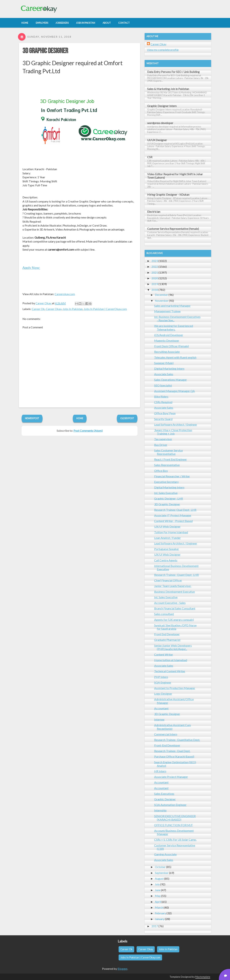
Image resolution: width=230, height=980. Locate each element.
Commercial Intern (166, 734)
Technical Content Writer (170, 671)
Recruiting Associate (167, 352)
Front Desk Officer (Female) (172, 346)
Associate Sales (164, 374)
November (162, 301)
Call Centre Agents (166, 560)
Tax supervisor (163, 439)
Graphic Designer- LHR (169, 498)
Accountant (161, 708)
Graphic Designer (165, 799)
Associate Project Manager (171, 777)
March (159, 907)
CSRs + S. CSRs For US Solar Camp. (175, 840)
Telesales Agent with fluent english (175, 357)
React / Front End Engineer (171, 459)
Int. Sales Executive (166, 493)
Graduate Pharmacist (167, 640)
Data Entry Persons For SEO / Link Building (173, 72)
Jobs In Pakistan (73, 309)
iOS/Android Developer (169, 335)
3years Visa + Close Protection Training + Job (173, 432)
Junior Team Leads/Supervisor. (173, 586)
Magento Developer (167, 340)
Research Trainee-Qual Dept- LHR (175, 510)
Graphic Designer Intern (162, 106)
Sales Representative (167, 465)
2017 (155, 926)
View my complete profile (163, 50)
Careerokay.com (65, 294)
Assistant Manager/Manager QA (174, 391)
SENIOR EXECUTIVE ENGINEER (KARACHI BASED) (175, 818)
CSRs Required (163, 402)
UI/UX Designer (157, 140)
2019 (155, 284)
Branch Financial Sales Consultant (175, 608)
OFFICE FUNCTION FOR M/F (173, 825)
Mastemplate (203, 977)
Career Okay (54, 309)
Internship (160, 810)
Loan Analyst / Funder (167, 538)
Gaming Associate (165, 854)
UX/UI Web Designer (167, 526)
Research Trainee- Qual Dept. (172, 751)
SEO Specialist (163, 385)
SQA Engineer (163, 682)
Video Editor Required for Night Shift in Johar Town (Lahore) (175, 176)
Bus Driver (161, 445)
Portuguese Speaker (167, 549)
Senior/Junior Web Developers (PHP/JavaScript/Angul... (173, 647)
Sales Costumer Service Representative (168, 452)
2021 (155, 272)
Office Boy (161, 471)
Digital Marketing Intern (169, 368)
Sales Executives (164, 794)
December (161, 295)
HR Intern (160, 771)
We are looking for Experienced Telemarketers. (174, 327)
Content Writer (164, 654)
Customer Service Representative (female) (173, 229)
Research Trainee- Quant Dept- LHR (176, 575)
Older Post (127, 418)
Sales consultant (164, 614)
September (162, 873)
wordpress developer (160, 123)
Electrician (154, 212)
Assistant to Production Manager (175, 688)
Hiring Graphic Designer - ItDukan (168, 195)
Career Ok (38, 309)
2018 (155, 290)
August (159, 878)
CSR (150, 157)
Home (80, 418)
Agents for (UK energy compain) (174, 620)
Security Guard (163, 419)
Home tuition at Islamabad (171, 660)
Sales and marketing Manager (172, 306)
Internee (159, 719)
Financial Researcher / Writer (172, 476)
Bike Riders (161, 396)
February (160, 913)
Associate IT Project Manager (173, 515)
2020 (155, 278)
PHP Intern (161, 677)
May (158, 896)
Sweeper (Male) (164, 363)
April (158, 902)
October (160, 867)
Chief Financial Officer (168, 580)
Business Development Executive (174, 592)
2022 (155, 266)
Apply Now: (31, 268)
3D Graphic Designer (45, 51)
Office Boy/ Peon (165, 413)
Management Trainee (167, 311)
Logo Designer (163, 694)
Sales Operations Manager (171, 380)
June (158, 890)
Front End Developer (167, 634)
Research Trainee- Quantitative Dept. (177, 740)
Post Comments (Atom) (88, 431)
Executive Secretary (166, 482)
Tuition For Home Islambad (171, 532)
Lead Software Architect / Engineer (176, 424)
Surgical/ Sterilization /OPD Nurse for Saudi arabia (175, 627)
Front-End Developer (167, 745)
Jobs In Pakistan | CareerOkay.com (105, 309)
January (160, 919)
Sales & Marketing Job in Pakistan (168, 89)
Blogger (122, 969)
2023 (155, 261)
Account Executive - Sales (170, 603)
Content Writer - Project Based (173, 521)
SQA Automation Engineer (170, 805)
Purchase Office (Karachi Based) (174, 756)
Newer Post (32, 418)
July (157, 884)
